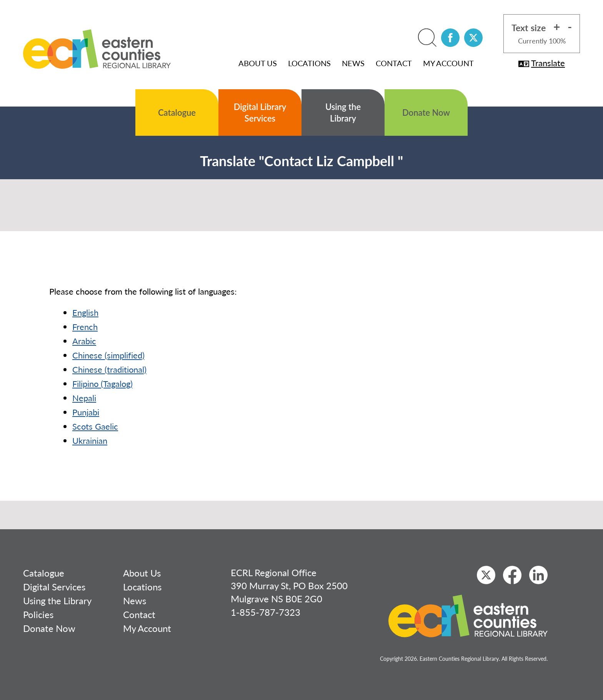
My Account (448, 63)
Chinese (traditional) (109, 369)
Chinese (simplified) (108, 355)
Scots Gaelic (95, 426)
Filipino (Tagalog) (102, 383)
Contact (394, 63)
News (353, 63)
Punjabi (86, 412)
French (85, 327)
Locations (309, 63)
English (85, 312)
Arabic (84, 341)
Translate (542, 63)
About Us (258, 63)
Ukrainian (90, 440)
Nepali (84, 398)
